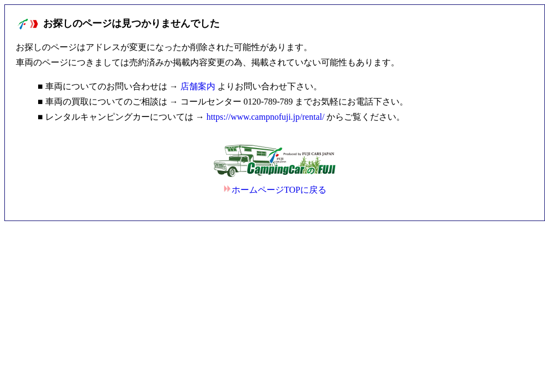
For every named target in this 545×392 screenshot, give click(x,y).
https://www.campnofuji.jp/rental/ (266, 117)
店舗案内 (198, 86)
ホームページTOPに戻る (275, 190)
